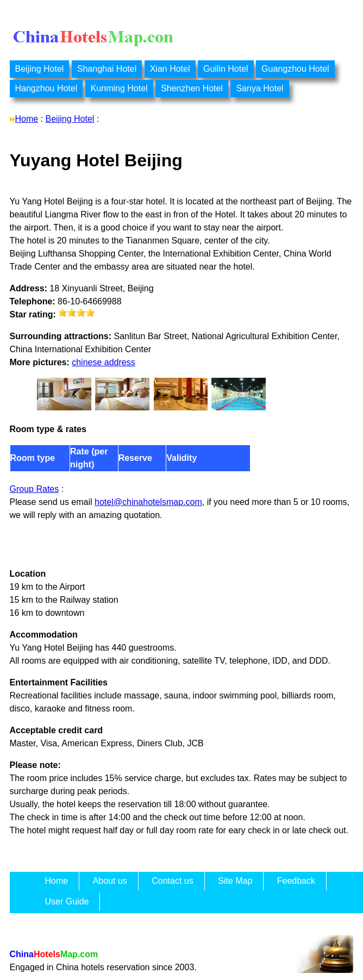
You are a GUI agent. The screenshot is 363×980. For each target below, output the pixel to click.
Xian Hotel (170, 69)
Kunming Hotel (119, 88)
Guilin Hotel (226, 69)
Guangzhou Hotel (295, 69)
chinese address (104, 362)
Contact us (172, 881)
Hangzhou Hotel (46, 88)
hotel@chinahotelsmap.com (148, 502)
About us (110, 881)
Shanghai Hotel (107, 69)
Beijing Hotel (40, 69)
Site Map (235, 881)
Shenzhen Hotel (192, 88)
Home (27, 119)
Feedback (296, 881)
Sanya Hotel (259, 88)
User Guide (67, 901)
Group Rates (35, 489)
